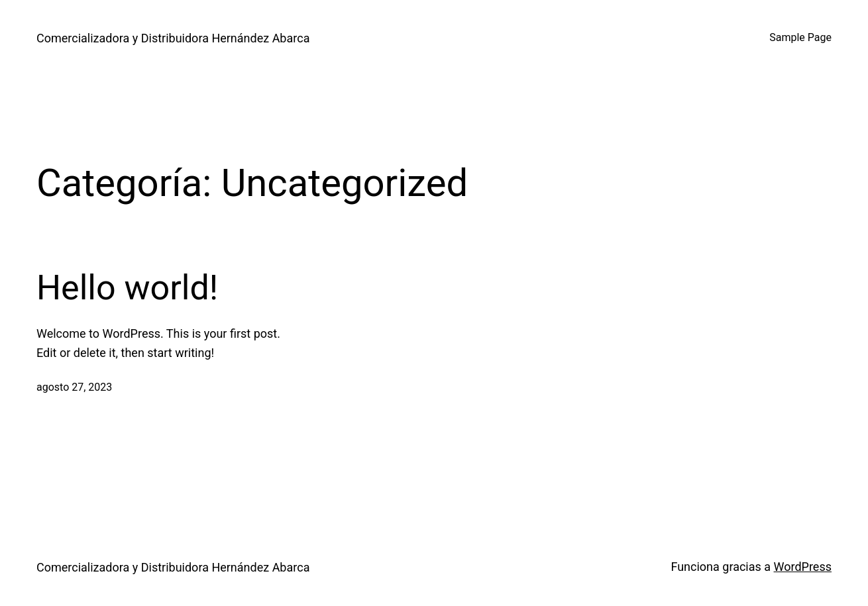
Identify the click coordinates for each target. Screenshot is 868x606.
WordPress (803, 567)
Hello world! (127, 288)
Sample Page (800, 37)
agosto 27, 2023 (74, 387)
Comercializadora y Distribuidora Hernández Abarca (173, 38)
